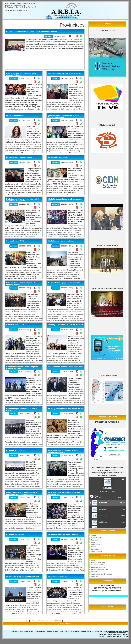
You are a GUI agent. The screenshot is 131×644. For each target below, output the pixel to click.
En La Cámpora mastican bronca (19, 157)
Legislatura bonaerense (57, 576)
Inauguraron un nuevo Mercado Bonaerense (65, 367)
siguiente (58, 621)
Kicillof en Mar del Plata (16, 451)
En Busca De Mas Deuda (58, 157)
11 (46, 621)
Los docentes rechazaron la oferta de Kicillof (66, 73)
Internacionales (97, 538)
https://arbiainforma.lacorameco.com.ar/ (108, 596)
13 (51, 621)
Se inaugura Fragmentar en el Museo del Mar (66, 409)
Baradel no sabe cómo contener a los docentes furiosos (21, 74)
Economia (95, 549)
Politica (94, 547)
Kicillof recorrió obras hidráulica (61, 241)
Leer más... (48, 36)
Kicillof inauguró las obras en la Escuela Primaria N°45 (64, 493)
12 (48, 621)
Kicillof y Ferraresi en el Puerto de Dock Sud (66, 325)
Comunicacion (97, 551)
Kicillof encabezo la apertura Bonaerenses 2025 (65, 200)
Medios (94, 535)
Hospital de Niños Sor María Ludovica (63, 534)
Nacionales (95, 540)
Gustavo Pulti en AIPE (15, 241)
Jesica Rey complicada (15, 115)
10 (43, 621)
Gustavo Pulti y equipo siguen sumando (64, 283)
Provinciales (96, 545)
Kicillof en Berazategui (15, 534)
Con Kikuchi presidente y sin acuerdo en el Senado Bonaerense (31, 31)
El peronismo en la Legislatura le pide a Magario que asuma (64, 116)
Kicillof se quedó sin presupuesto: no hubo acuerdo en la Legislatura (23, 200)
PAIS (93, 542)
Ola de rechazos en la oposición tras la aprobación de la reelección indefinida (22, 493)
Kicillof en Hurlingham (15, 325)
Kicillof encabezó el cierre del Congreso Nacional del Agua (22, 368)
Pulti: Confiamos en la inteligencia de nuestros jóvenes (21, 284)
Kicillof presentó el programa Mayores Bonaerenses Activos (63, 451)
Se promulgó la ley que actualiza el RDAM (23, 576)
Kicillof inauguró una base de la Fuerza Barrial (22, 410)
